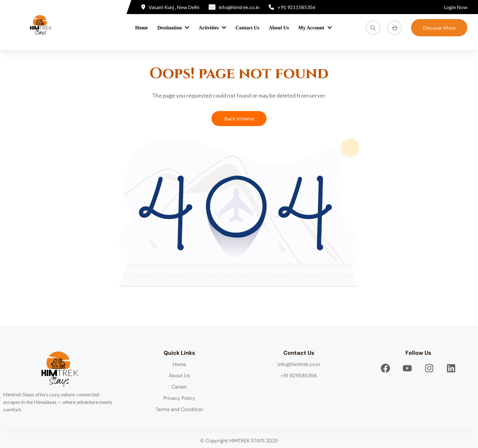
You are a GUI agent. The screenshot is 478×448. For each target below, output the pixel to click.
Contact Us (247, 28)
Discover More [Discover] (439, 28)
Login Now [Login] (456, 7)
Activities (209, 28)
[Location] (170, 7)
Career (179, 387)
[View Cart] (395, 28)
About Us (279, 28)
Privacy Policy (179, 398)
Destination (170, 28)
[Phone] (292, 7)
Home (142, 28)
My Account (311, 28)
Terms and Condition (179, 409)
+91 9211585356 (299, 376)
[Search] (373, 28)
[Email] (234, 7)
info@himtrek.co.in (299, 364)
